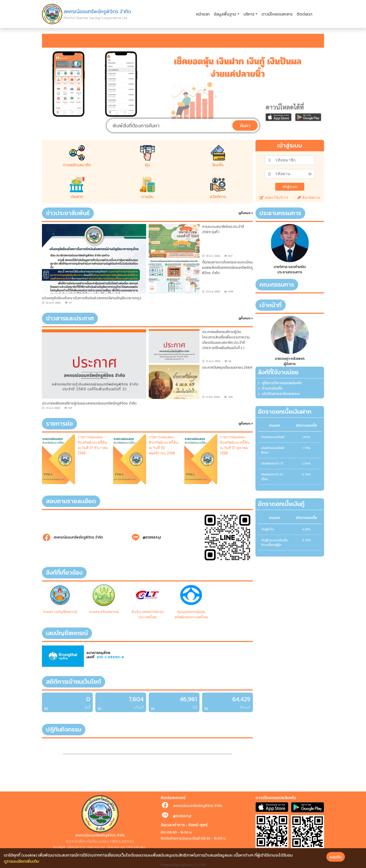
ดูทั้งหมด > (246, 213)
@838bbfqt (152, 537)
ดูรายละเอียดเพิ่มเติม (21, 861)
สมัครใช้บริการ (274, 198)
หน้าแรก (203, 14)
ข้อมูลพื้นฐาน (225, 14)
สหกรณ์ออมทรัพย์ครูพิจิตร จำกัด (78, 537)
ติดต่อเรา (304, 14)
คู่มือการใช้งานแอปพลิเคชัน (282, 383)
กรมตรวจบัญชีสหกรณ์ (60, 612)
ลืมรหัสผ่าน (309, 198)
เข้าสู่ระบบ (290, 187)
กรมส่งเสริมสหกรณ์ (104, 612)
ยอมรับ (336, 857)
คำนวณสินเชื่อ (272, 388)
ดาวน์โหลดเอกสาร (277, 14)
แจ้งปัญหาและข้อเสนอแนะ (281, 394)
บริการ (249, 14)
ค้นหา (245, 125)
